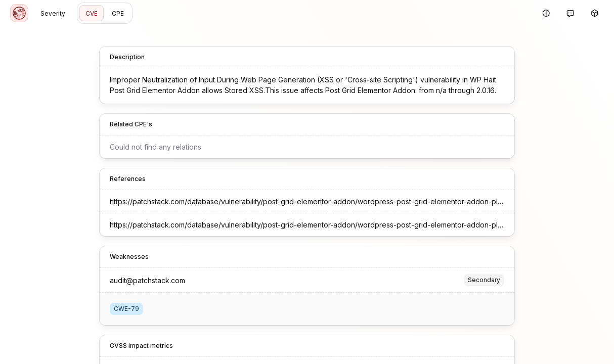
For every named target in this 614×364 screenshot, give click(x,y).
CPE (118, 13)
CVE (92, 13)
